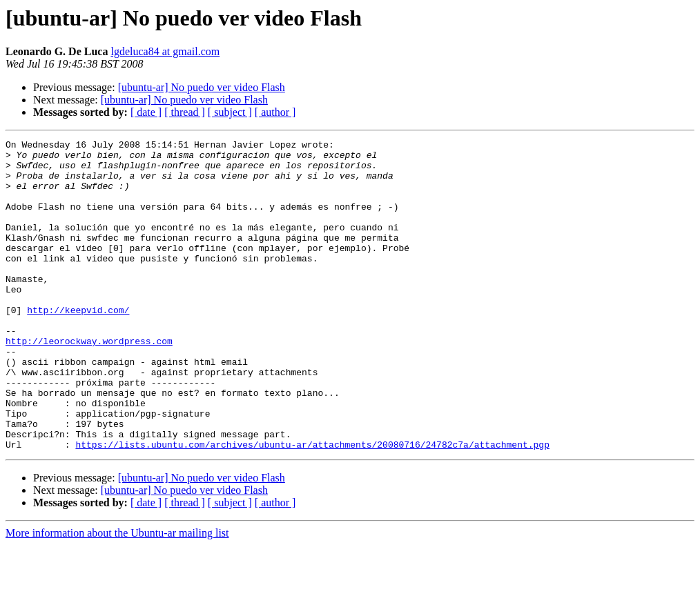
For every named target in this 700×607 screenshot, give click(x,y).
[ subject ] (230, 112)
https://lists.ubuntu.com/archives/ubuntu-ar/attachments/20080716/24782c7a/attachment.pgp (312, 506)
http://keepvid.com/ (78, 345)
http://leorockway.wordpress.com (89, 382)
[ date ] (146, 112)
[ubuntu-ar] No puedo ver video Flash (202, 87)
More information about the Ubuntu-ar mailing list (117, 595)
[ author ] (275, 112)
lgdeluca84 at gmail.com (165, 51)
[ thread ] (185, 112)
